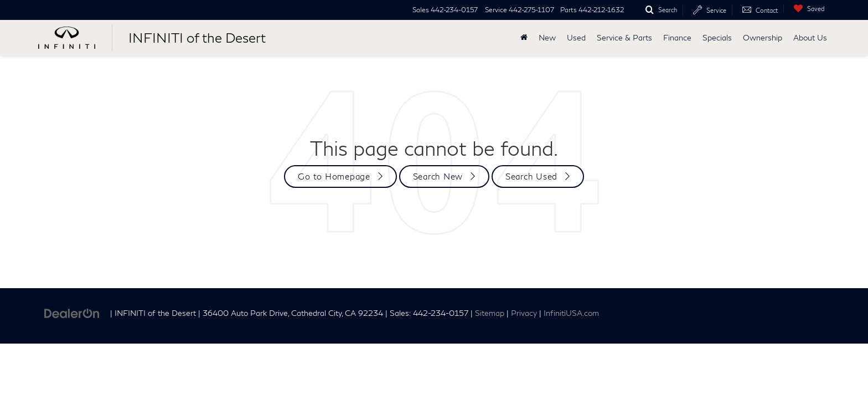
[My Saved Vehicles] (807, 9)
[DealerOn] (72, 312)
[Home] (524, 38)
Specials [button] (717, 37)
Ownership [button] (763, 37)
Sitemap (490, 313)
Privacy (524, 313)
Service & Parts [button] (624, 37)
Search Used (531, 176)
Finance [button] (677, 37)
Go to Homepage (334, 176)
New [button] (547, 37)
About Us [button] (810, 37)
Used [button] (576, 37)
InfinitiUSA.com (571, 313)
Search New (438, 176)
